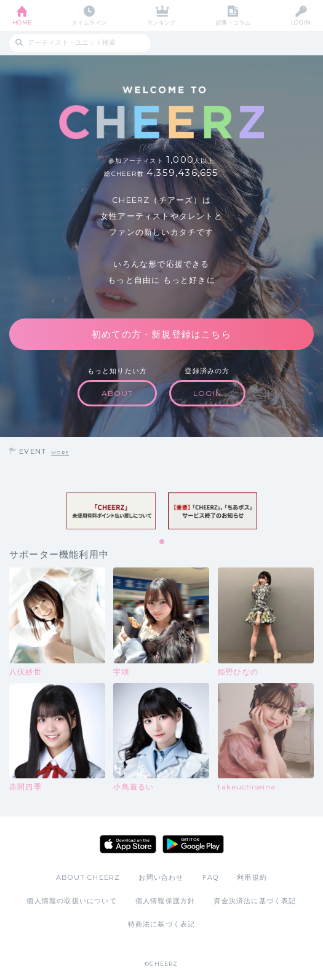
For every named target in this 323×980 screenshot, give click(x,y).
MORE (60, 453)
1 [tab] (162, 542)
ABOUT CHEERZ (88, 877)
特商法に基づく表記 (162, 924)
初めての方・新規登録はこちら (161, 334)
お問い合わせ (161, 877)
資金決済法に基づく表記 (255, 901)
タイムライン (90, 22)
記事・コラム (233, 22)
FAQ (211, 877)
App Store (128, 844)
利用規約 (252, 877)
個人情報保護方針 (165, 901)
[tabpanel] (111, 511)
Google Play (193, 844)
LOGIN (301, 22)
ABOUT (117, 393)
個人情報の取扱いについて (71, 901)
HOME (22, 22)
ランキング (161, 22)
